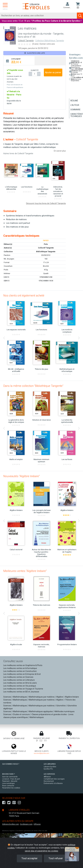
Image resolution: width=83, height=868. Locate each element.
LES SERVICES (49, 774)
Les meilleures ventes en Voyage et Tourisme (23, 689)
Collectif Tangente (26, 41)
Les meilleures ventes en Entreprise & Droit (22, 674)
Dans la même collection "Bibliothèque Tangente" (33, 386)
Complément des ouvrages (54, 779)
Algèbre (60, 697)
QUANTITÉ (35, 70)
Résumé (74, 101)
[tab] (19, 61)
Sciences (7, 697)
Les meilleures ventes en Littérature (19, 680)
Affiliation (47, 777)
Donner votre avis (47, 44)
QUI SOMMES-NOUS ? (11, 764)
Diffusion (37, 824)
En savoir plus (60, 151)
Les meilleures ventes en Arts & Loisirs (20, 683)
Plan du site (43, 831)
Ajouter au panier (53, 72)
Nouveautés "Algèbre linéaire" (22, 476)
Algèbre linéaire (72, 697)
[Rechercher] (39, 16)
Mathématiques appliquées (41, 711)
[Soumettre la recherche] (80, 16)
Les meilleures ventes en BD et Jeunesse (21, 692)
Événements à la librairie (53, 783)
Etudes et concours (21, 714)
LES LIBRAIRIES (50, 764)
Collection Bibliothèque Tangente (50, 41)
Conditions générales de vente (27, 831)
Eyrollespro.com (26, 824)
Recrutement (49, 781)
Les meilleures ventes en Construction (20, 671)
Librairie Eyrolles (50, 767)
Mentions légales (8, 831)
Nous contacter (8, 786)
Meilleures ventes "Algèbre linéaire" (25, 571)
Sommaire (75, 110)
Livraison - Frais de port (11, 779)
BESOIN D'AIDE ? (9, 774)
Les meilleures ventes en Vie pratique (20, 686)
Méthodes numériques (65, 711)
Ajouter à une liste (35, 53)
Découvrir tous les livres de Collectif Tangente (46, 203)
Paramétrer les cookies (11, 788)
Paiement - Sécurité (10, 781)
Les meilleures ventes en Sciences (18, 677)
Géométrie (61, 706)
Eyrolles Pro (48, 769)
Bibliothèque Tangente (46, 252)
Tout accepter (29, 858)
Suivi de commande (10, 777)
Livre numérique (8, 783)
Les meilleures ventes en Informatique (20, 668)
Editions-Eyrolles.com (11, 824)
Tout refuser (56, 858)
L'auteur (75, 105)
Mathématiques (20, 697)
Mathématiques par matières (42, 697)
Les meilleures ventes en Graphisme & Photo (23, 665)
